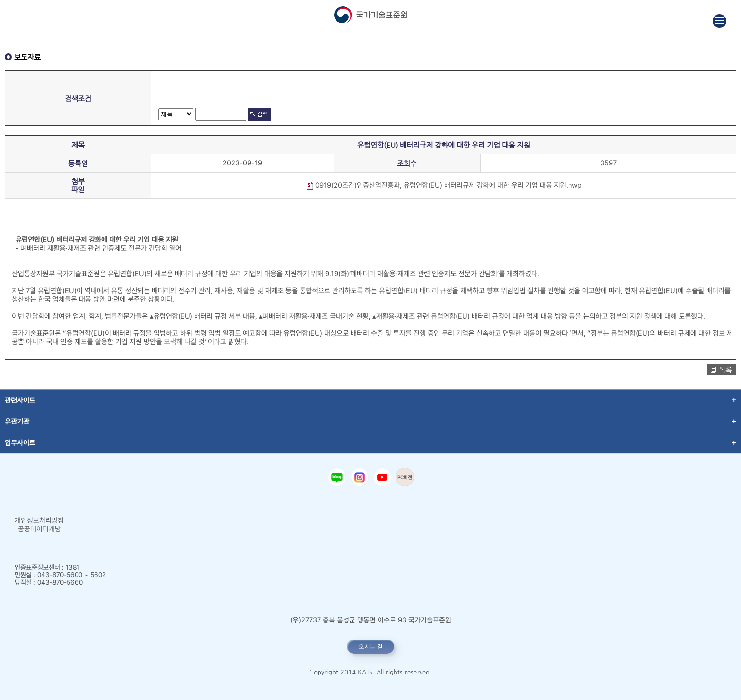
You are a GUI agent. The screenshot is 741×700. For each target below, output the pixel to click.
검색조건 (78, 99)
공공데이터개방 (39, 529)
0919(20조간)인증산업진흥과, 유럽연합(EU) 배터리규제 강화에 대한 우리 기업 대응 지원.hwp (444, 185)
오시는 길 (371, 647)
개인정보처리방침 (39, 520)
